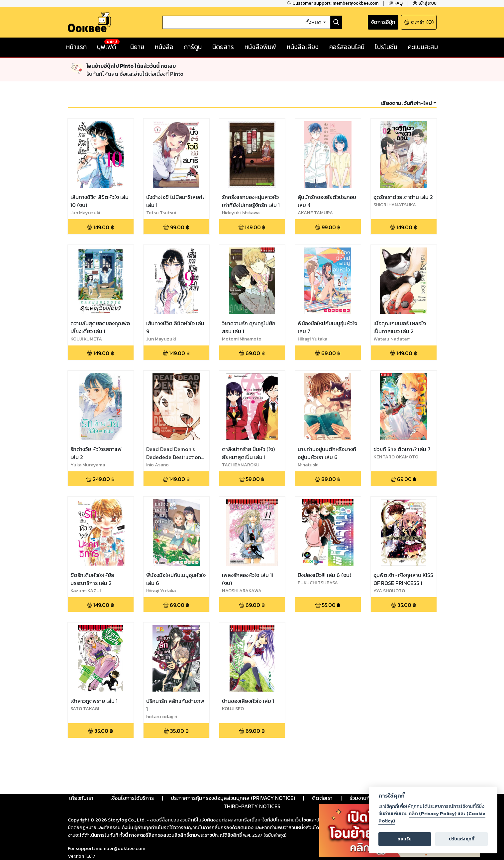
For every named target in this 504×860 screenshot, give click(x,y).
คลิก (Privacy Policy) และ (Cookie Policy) (432, 817)
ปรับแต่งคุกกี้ (462, 839)
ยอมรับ (404, 839)
